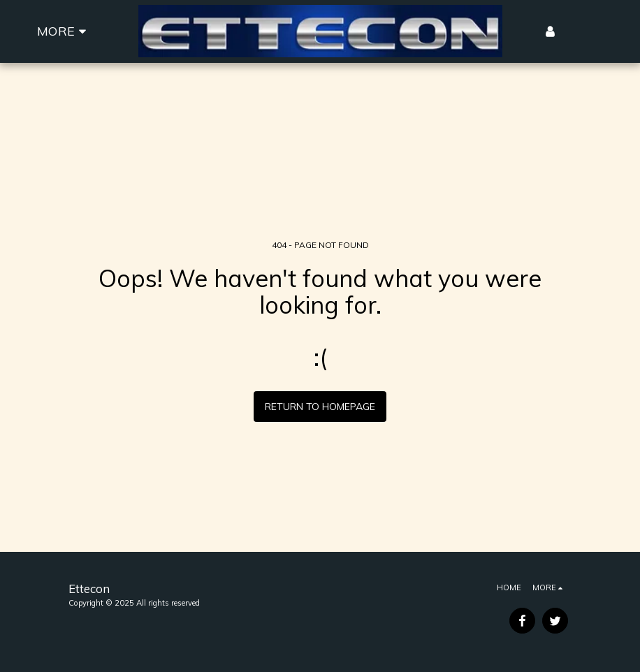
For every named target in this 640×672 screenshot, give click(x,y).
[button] (574, 31)
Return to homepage (320, 407)
